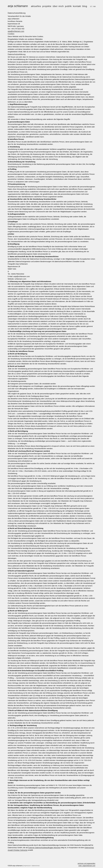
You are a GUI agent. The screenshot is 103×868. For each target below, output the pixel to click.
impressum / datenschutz (32, 866)
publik (68, 6)
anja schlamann (18, 6)
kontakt (77, 6)
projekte (47, 6)
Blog (85, 6)
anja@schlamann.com (16, 31)
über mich (58, 6)
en (95, 6)
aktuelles (36, 6)
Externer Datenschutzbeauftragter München (44, 848)
